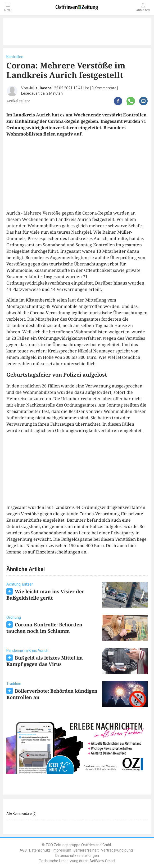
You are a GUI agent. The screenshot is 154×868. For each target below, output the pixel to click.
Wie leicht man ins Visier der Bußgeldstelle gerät (45, 595)
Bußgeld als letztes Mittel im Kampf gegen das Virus (45, 661)
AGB (23, 850)
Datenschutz (40, 850)
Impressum (62, 850)
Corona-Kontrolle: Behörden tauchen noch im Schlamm (44, 628)
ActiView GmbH (102, 861)
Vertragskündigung (117, 850)
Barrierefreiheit (86, 850)
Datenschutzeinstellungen (77, 856)
